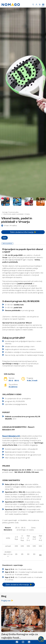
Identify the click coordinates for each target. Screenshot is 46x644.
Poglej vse (7, 601)
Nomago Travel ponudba (10, 212)
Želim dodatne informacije (23, 232)
